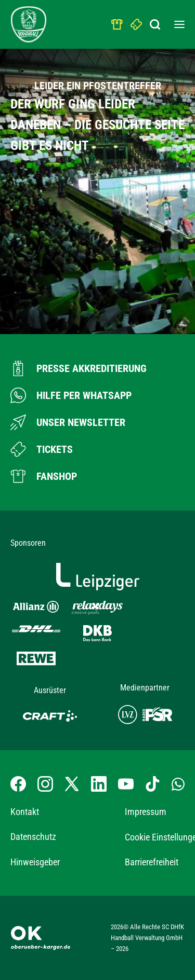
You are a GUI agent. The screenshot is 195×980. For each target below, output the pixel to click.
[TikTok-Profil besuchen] (152, 784)
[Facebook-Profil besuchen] (18, 784)
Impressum (146, 812)
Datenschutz (33, 837)
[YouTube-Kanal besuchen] (126, 784)
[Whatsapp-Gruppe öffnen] (178, 783)
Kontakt (25, 812)
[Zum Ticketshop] (42, 449)
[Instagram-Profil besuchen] (45, 784)
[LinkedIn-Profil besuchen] (99, 784)
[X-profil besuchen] (72, 784)
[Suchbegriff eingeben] (156, 22)
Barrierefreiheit (152, 862)
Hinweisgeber (35, 862)
